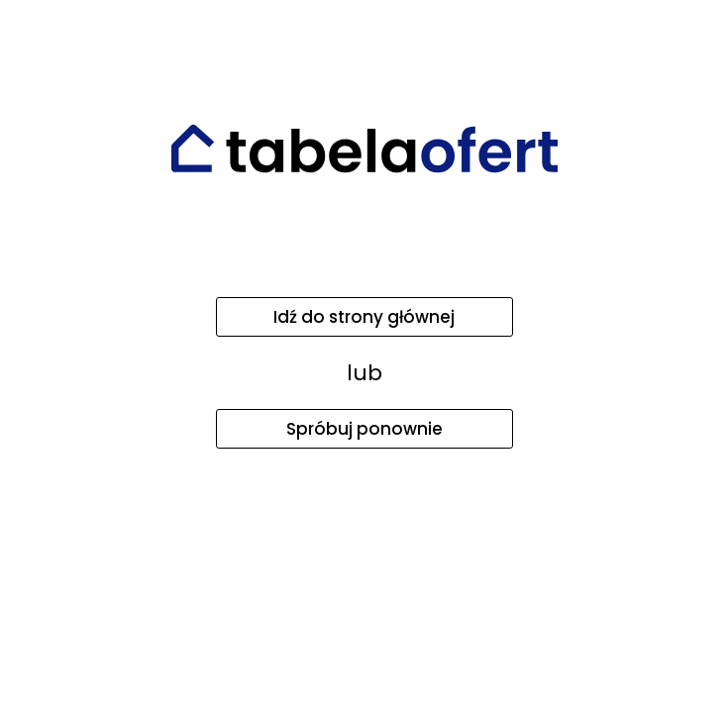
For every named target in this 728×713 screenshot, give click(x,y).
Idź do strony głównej (364, 317)
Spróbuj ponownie (364, 429)
